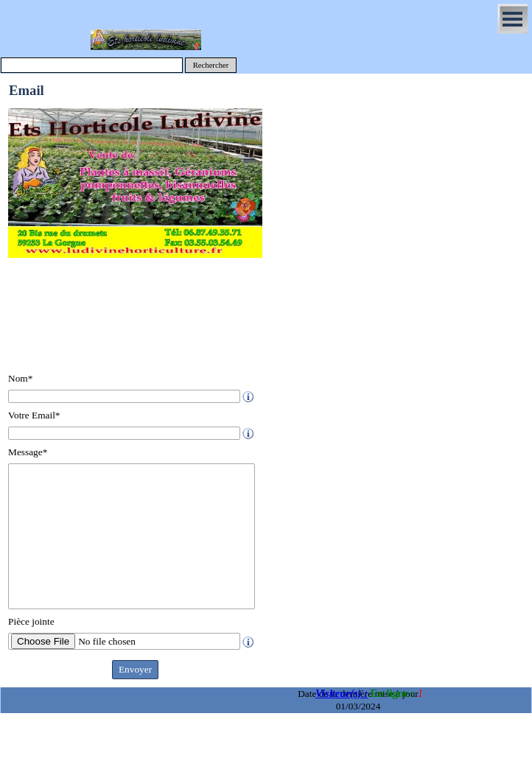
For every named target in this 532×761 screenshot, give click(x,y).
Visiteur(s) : (342, 693)
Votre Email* (34, 415)
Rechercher (211, 65)
